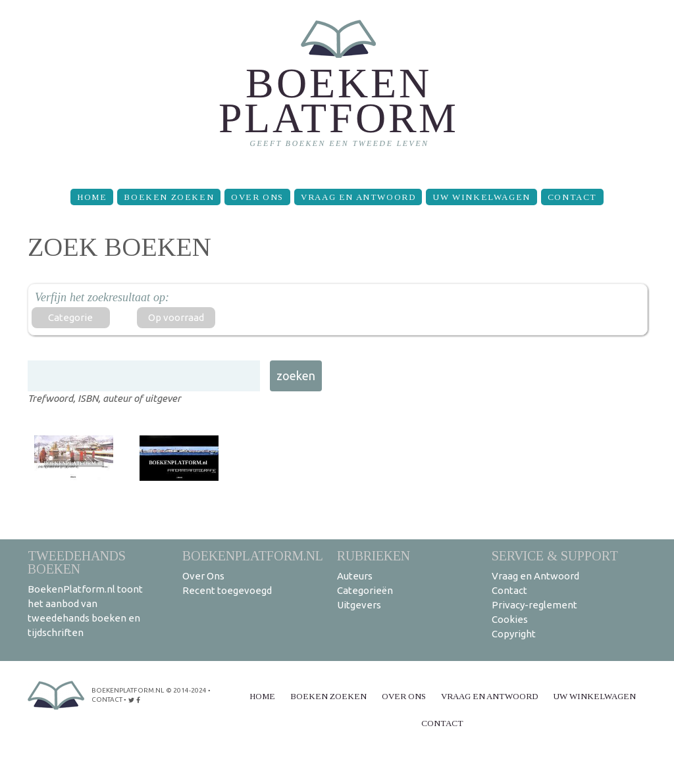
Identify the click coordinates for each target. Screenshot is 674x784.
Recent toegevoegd (227, 590)
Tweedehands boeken (77, 562)
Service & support (555, 555)
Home (92, 197)
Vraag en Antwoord (358, 197)
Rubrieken (374, 555)
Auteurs (355, 576)
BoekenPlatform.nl (253, 555)
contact (107, 699)
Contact (572, 197)
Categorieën (365, 590)
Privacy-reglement (534, 605)
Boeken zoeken (169, 197)
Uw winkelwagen (481, 197)
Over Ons (257, 197)
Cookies (510, 619)
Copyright (514, 634)
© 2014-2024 (186, 690)
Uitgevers (359, 605)
